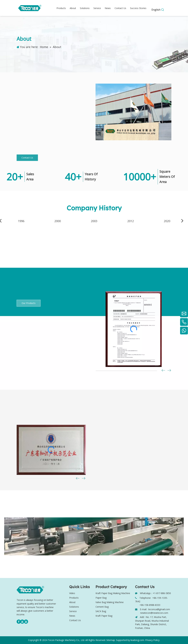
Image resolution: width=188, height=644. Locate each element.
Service (73, 611)
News (72, 616)
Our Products (29, 303)
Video (72, 593)
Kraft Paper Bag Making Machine (113, 593)
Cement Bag (102, 607)
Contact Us (27, 158)
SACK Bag (101, 611)
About (72, 602)
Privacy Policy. (153, 640)
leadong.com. (138, 640)
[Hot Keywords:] (163, 10)
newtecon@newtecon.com (154, 613)
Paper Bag (101, 598)
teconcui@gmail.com (159, 609)
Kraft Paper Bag (104, 616)
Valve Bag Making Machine (110, 602)
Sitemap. (111, 640)
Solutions (74, 607)
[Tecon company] (133, 112)
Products (74, 598)
